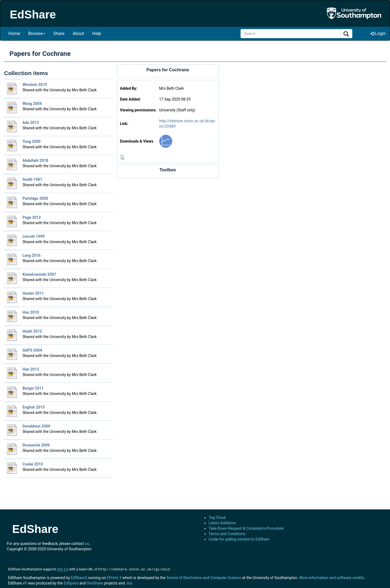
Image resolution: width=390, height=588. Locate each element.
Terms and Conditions (227, 534)
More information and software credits (332, 577)
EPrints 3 (114, 577)
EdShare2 (79, 577)
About (78, 33)
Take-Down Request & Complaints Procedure (246, 528)
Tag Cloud (217, 518)
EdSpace (71, 583)
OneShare (95, 583)
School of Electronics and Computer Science (204, 577)
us (87, 544)
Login (378, 33)
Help (97, 33)
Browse (37, 33)
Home (14, 33)
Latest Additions (222, 523)
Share (59, 33)
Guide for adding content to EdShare (239, 539)
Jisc (129, 583)
